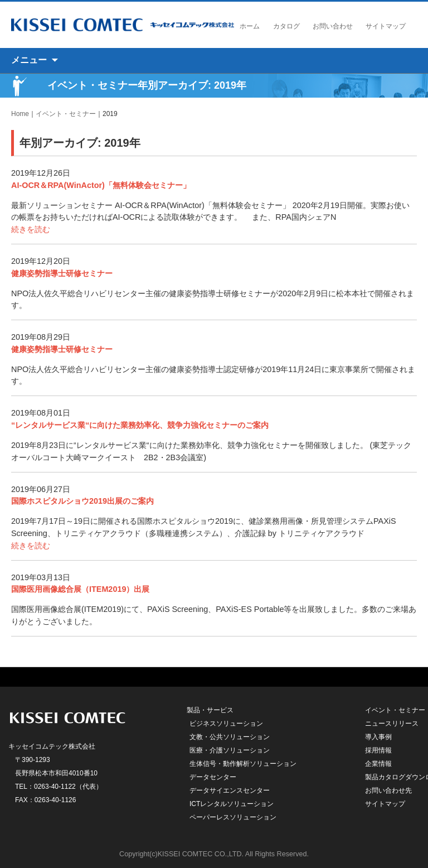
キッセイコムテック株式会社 (123, 25)
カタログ (286, 26)
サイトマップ (386, 26)
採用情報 (378, 750)
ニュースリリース (392, 724)
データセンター (213, 777)
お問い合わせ (333, 26)
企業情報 (378, 764)
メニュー (29, 60)
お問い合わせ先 (388, 790)
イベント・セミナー (66, 114)
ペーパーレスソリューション (233, 817)
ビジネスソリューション (226, 724)
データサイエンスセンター (230, 790)
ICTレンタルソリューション (232, 804)
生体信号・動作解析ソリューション (243, 764)
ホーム (250, 26)
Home (20, 114)
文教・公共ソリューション (230, 737)
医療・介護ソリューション (230, 750)
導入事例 (378, 737)
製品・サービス (210, 710)
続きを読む (31, 229)
